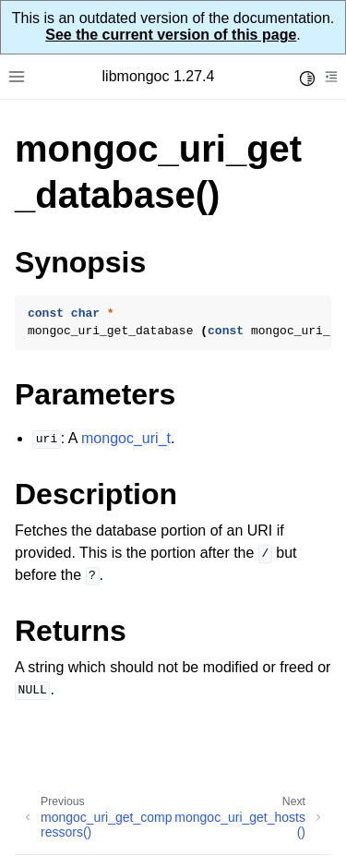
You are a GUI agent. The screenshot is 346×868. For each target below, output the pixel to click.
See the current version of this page (171, 35)
